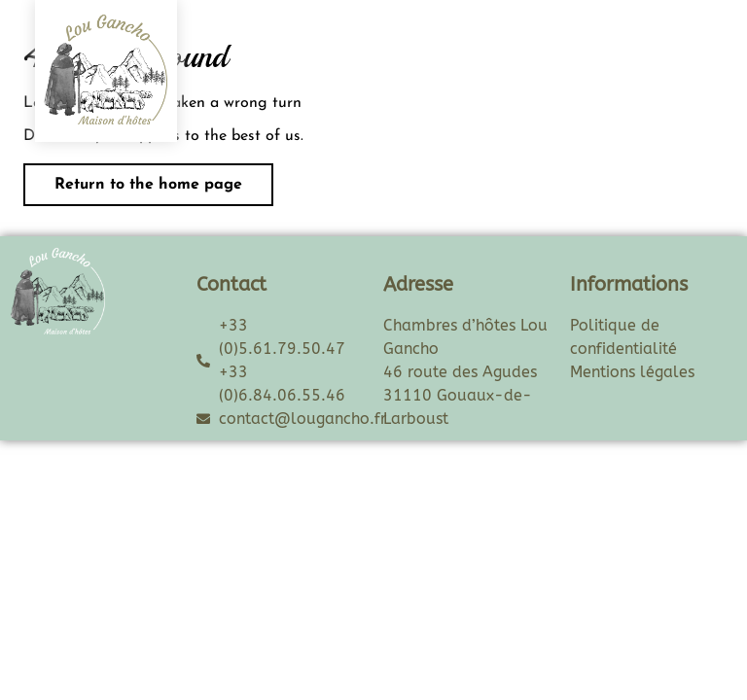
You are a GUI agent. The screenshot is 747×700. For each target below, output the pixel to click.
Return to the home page (133, 178)
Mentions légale (629, 372)
